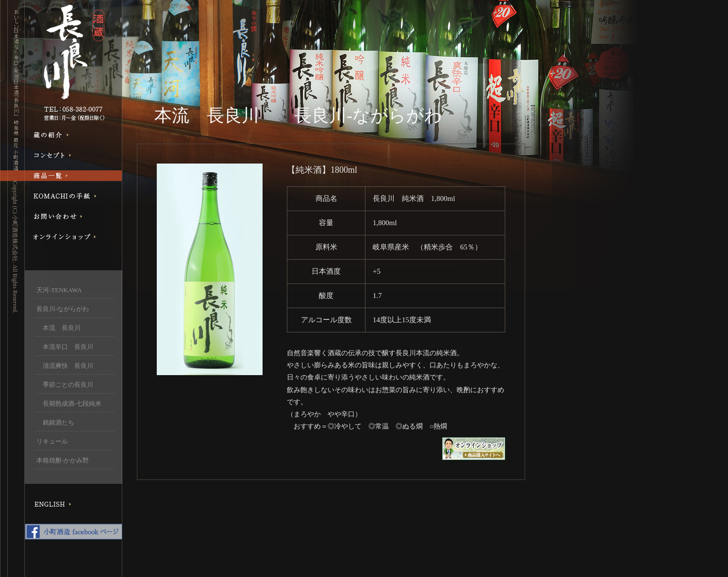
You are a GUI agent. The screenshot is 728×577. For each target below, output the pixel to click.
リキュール (52, 441)
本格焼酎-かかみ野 (63, 460)
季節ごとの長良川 (65, 385)
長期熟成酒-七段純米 (69, 404)
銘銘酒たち (55, 422)
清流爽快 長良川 (65, 366)
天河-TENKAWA (59, 290)
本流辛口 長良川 (65, 347)
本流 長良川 (65, 328)
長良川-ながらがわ (63, 309)
